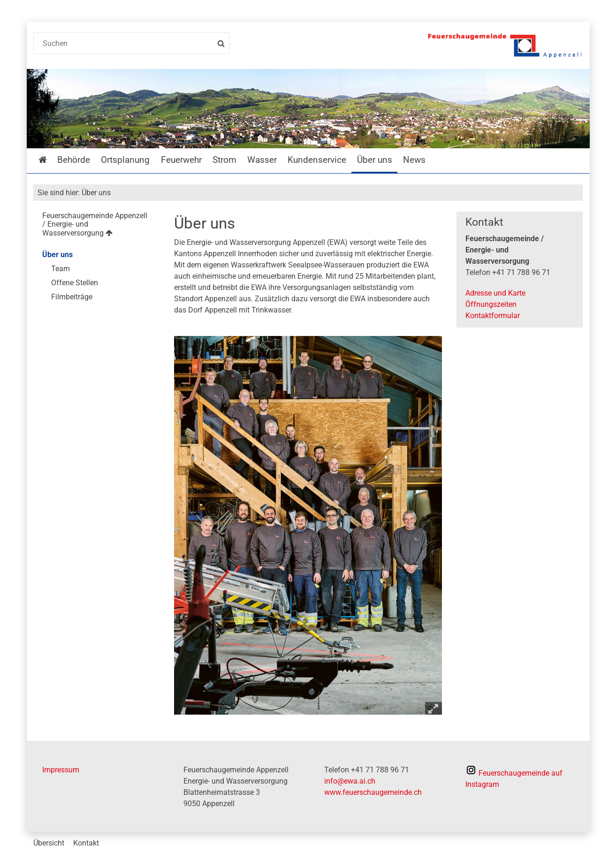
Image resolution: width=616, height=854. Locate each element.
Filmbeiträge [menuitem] (72, 297)
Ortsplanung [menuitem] (125, 160)
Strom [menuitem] (224, 160)
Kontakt (86, 843)
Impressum (61, 770)
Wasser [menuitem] (262, 160)
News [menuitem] (414, 160)
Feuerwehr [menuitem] (181, 160)
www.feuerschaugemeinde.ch (373, 792)
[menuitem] (96, 226)
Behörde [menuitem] (74, 160)
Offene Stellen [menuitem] (75, 283)
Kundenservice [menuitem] (317, 160)
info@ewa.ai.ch (350, 781)
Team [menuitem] (61, 269)
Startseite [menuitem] (49, 160)
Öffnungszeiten (491, 304)
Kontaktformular (493, 316)
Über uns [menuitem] (375, 160)
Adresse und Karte (495, 293)
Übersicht (49, 843)
